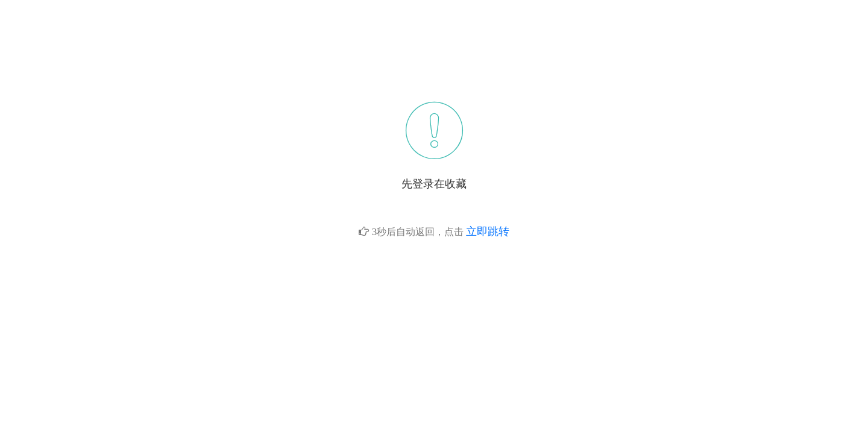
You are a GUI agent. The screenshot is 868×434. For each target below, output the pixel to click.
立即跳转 (488, 231)
